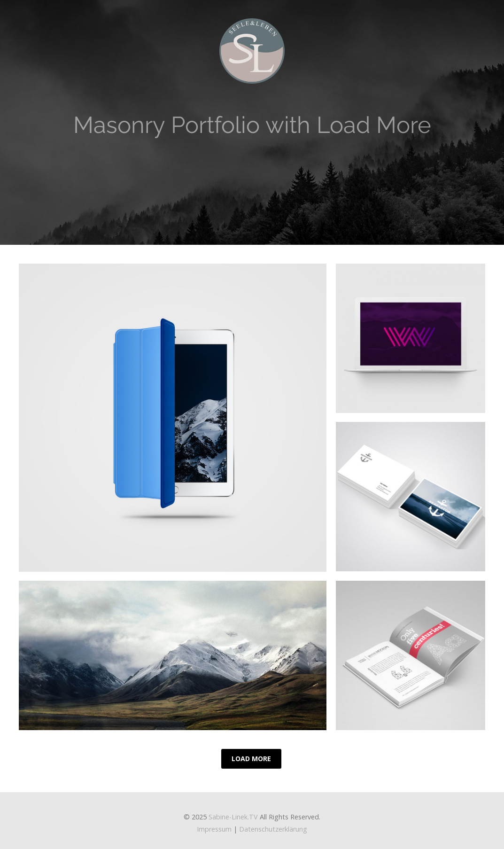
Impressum (214, 829)
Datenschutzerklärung (273, 829)
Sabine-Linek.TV (233, 817)
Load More (251, 759)
